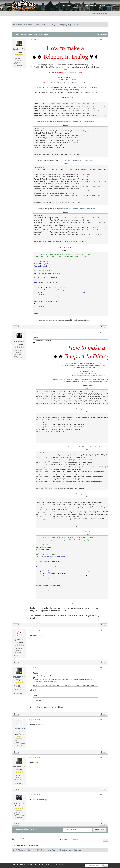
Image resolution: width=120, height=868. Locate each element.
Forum (67, 6)
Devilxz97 (18, 49)
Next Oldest (20, 829)
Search (79, 6)
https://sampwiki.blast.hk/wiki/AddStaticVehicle (76, 122)
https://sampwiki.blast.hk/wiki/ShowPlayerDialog (77, 209)
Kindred (18, 342)
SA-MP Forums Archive (22, 25)
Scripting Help (66, 25)
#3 (101, 630)
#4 (101, 668)
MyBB (22, 864)
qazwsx (18, 803)
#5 (101, 719)
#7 (101, 795)
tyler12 (18, 639)
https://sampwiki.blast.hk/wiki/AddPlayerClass (76, 161)
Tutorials (77, 25)
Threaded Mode (101, 35)
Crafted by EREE (29, 864)
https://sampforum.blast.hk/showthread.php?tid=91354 (65, 82)
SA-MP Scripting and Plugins (46, 25)
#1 (101, 40)
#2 (101, 332)
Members (91, 6)
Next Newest (32, 829)
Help (103, 6)
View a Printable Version (23, 839)
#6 (101, 757)
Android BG (42, 864)
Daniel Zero (19, 729)
